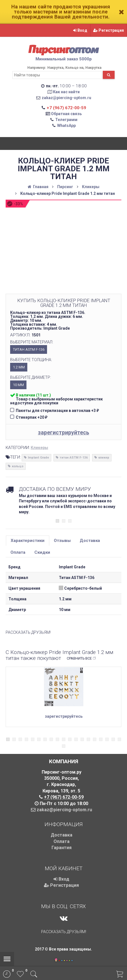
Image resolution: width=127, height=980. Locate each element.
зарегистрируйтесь (64, 433)
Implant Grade (38, 458)
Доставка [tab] (90, 541)
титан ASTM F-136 (74, 458)
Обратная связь (66, 114)
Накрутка (55, 68)
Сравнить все (82, 658)
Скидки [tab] (42, 552)
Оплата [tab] (18, 552)
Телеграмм (66, 120)
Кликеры (39, 448)
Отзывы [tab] (62, 541)
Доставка (62, 835)
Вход (80, 30)
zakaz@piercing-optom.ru (66, 98)
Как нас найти (66, 92)
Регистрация (109, 30)
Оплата (62, 841)
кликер (104, 458)
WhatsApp (66, 126)
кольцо (18, 466)
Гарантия (62, 848)
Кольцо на (74, 68)
